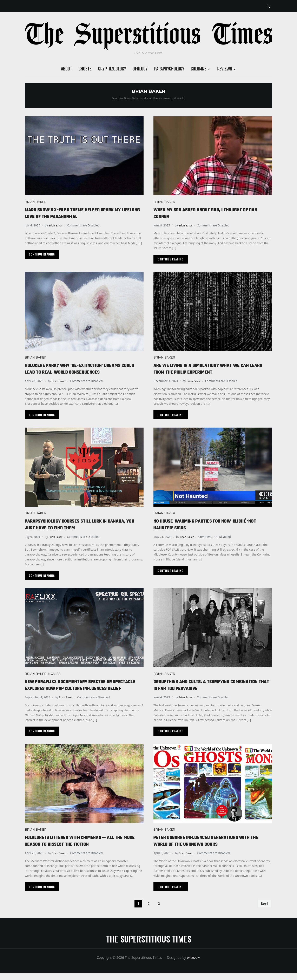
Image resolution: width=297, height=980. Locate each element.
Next (264, 910)
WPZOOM (194, 965)
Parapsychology (169, 69)
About (67, 69)
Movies (54, 674)
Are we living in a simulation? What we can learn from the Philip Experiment (210, 369)
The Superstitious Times (149, 946)
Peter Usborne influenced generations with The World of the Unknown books (210, 848)
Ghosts (85, 69)
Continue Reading (42, 254)
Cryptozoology (112, 69)
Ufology (140, 69)
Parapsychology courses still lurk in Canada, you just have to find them (74, 524)
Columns (199, 69)
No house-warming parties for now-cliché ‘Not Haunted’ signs (209, 524)
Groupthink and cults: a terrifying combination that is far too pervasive (203, 685)
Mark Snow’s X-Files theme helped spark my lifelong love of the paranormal (82, 213)
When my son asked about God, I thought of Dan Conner (209, 213)
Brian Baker (36, 202)
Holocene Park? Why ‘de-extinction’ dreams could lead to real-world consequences (82, 369)
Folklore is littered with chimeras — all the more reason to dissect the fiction (83, 848)
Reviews (225, 69)
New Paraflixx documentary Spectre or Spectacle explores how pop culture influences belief (77, 688)
